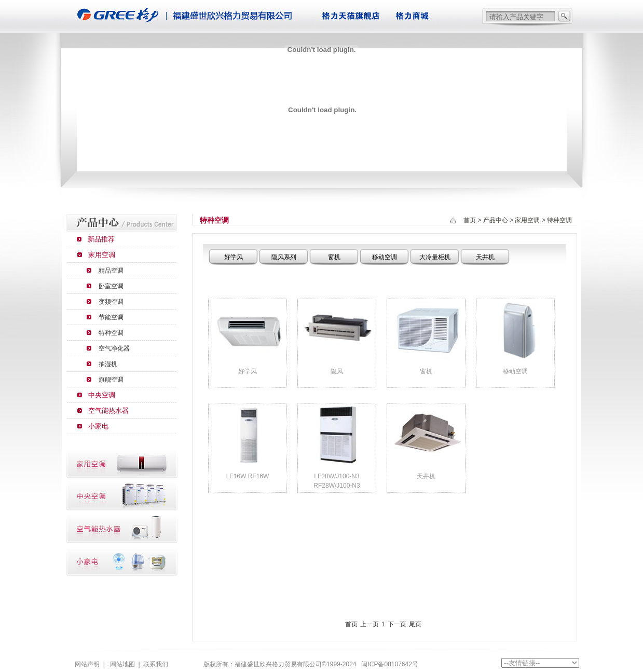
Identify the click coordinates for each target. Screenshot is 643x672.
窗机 (334, 257)
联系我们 (156, 664)
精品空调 (111, 271)
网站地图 (122, 664)
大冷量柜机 (435, 257)
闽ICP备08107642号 (389, 664)
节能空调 (111, 317)
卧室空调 (111, 286)
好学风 (234, 257)
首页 (470, 220)
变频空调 (111, 302)
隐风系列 (284, 257)
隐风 (337, 371)
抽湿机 (108, 364)
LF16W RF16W (248, 476)
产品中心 (496, 220)
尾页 (415, 624)
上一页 (370, 624)
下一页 (397, 624)
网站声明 (87, 664)
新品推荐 (101, 239)
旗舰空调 (111, 380)
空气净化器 (114, 348)
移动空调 (385, 257)
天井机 (485, 257)
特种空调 (111, 333)
